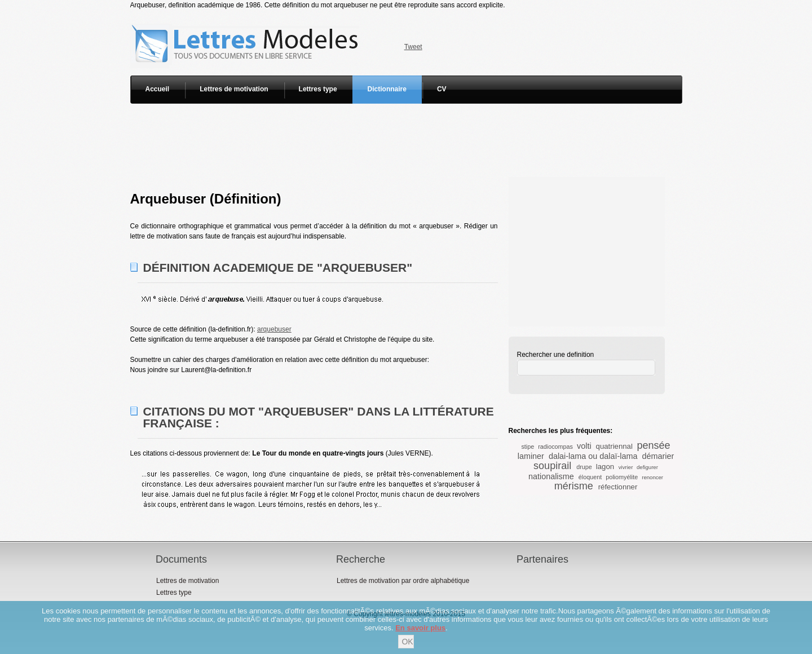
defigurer (647, 467)
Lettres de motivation (234, 89)
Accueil (158, 89)
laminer (531, 456)
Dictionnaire (387, 89)
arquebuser (274, 329)
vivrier (626, 467)
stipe (528, 447)
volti (584, 446)
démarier (658, 456)
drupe (584, 467)
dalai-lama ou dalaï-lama (593, 456)
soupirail (552, 466)
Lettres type (318, 89)
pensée (654, 445)
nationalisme (551, 476)
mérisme (574, 486)
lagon (605, 467)
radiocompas (555, 447)
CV (442, 89)
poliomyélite (622, 477)
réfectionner (618, 487)
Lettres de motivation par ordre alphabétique (403, 581)
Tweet (413, 47)
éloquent (590, 477)
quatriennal (614, 446)
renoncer (652, 477)
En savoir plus (420, 628)
